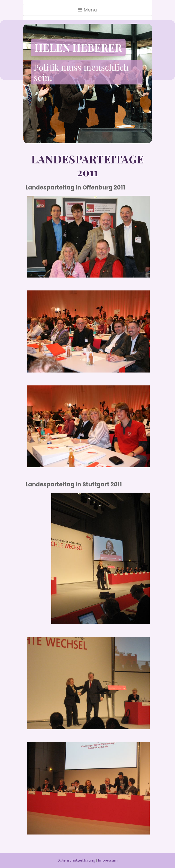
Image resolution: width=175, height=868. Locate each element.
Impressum (108, 860)
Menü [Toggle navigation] (87, 10)
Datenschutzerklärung (76, 860)
